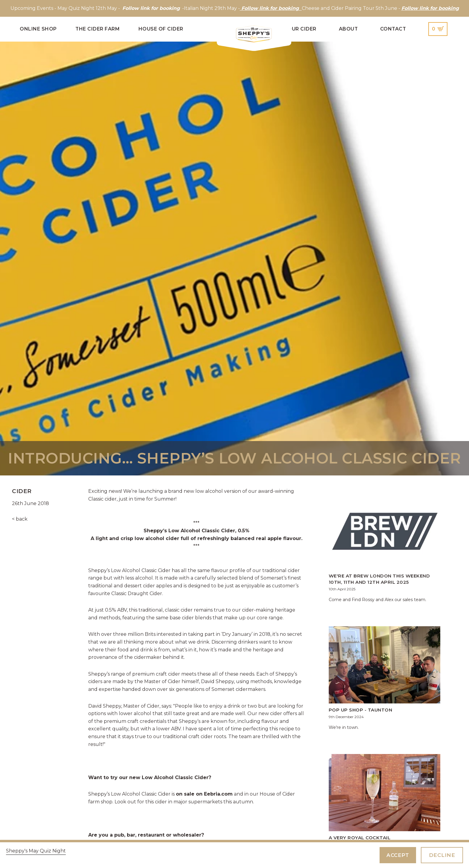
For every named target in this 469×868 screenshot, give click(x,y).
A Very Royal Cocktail (360, 838)
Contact (393, 29)
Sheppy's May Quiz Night (36, 850)
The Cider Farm (98, 29)
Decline (442, 855)
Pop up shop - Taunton (361, 710)
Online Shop (38, 29)
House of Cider (161, 29)
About (348, 29)
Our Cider (302, 29)
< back (20, 519)
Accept (396, 855)
